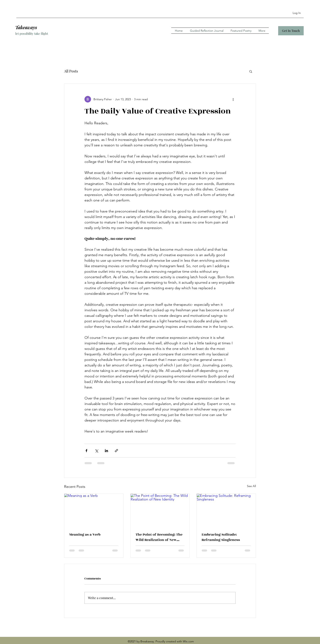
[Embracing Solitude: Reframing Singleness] (226, 510)
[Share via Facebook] (86, 451)
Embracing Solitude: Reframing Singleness (221, 537)
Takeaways (26, 27)
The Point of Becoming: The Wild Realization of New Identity (159, 537)
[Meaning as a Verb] (94, 510)
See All (251, 486)
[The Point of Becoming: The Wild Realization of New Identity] (160, 510)
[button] (251, 71)
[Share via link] (116, 451)
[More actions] (233, 99)
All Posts (71, 71)
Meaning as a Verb (85, 535)
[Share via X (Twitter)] (96, 451)
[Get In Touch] (291, 31)
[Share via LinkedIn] (106, 451)
